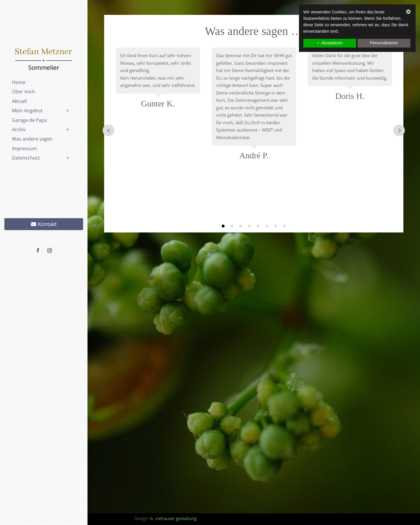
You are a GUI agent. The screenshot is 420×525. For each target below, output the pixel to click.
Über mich (23, 92)
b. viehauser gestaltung (173, 518)
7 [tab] (276, 226)
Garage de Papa (29, 120)
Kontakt (47, 224)
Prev (108, 130)
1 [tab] (223, 226)
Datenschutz (26, 158)
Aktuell (19, 101)
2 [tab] (232, 226)
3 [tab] (241, 226)
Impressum (24, 148)
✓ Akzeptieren (330, 43)
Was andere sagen (32, 139)
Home (19, 82)
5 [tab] (258, 226)
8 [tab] (284, 226)
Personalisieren (384, 43)
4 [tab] (249, 226)
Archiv (19, 129)
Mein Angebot (27, 111)
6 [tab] (267, 226)
